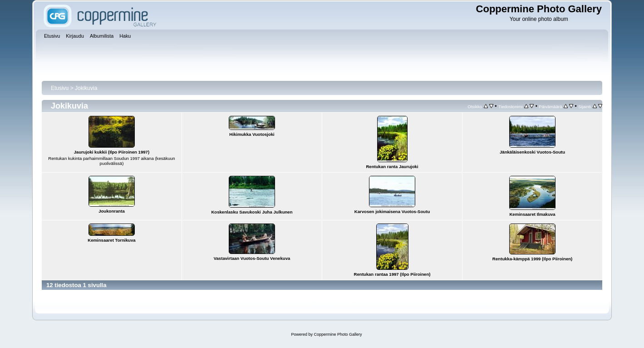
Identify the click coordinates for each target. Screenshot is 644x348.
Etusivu (60, 88)
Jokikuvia (86, 88)
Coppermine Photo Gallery (338, 334)
